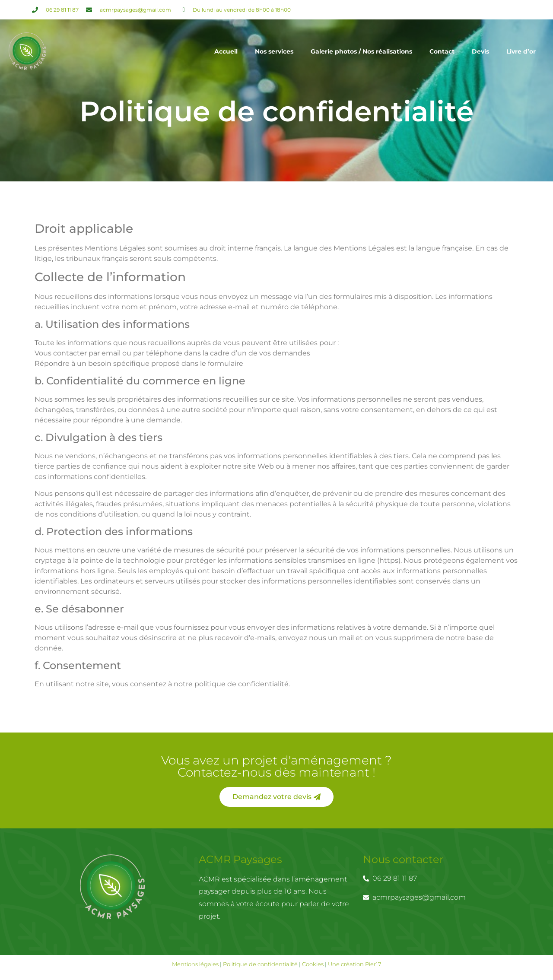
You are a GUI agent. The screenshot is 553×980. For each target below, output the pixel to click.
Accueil (226, 51)
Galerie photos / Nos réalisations (361, 51)
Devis (480, 51)
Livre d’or (521, 51)
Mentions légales (196, 964)
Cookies (313, 964)
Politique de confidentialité (260, 964)
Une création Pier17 (355, 964)
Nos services (274, 51)
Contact (442, 51)
